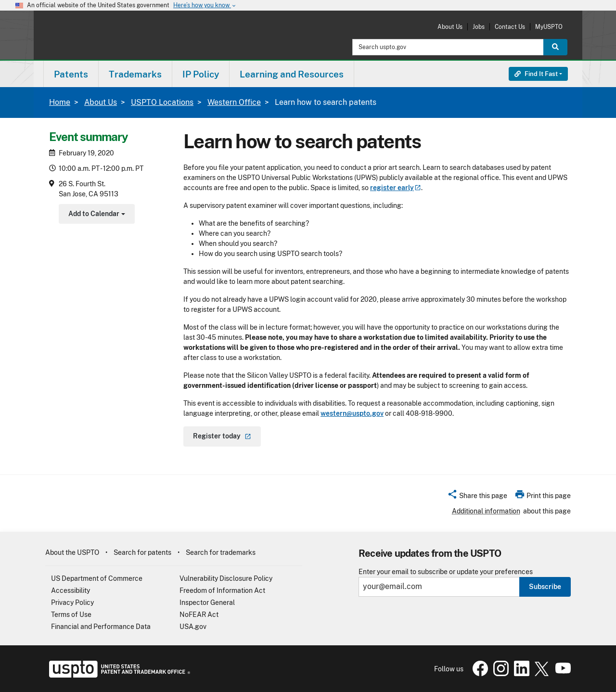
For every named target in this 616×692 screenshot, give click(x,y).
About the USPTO (72, 552)
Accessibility (71, 590)
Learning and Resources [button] (292, 74)
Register (222, 436)
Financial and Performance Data (101, 627)
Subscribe (545, 587)
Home (60, 102)
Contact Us (510, 27)
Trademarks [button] (135, 74)
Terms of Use (71, 615)
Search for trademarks (221, 552)
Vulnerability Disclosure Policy (226, 578)
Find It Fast (536, 74)
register (396, 188)
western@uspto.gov (352, 413)
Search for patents (142, 552)
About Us (450, 27)
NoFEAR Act (199, 615)
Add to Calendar (96, 215)
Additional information (486, 511)
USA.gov (193, 627)
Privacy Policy (72, 602)
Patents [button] (71, 74)
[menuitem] (71, 74)
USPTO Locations (162, 102)
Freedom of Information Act (222, 590)
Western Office (234, 102)
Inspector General (207, 602)
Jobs (479, 27)
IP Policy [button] (201, 74)
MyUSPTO (549, 27)
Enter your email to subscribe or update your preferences (446, 572)
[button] (477, 497)
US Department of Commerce (97, 578)
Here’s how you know (205, 6)
